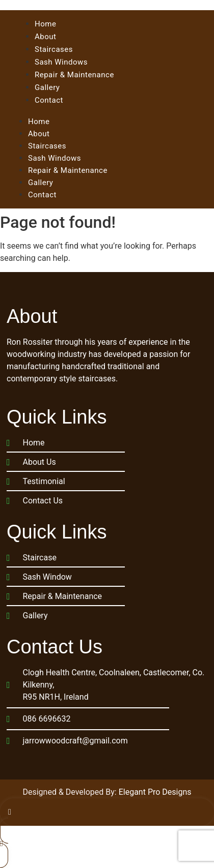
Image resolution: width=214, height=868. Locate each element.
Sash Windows (55, 158)
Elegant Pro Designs (155, 792)
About (39, 134)
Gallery (41, 183)
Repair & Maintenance (68, 170)
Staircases (47, 146)
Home (39, 122)
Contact (42, 195)
